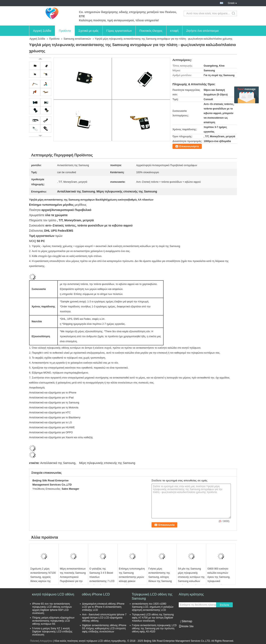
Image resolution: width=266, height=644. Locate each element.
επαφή (174, 31)
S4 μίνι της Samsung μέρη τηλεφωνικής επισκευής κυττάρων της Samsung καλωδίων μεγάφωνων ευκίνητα (191, 577)
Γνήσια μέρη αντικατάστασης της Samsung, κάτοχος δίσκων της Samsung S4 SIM (160, 577)
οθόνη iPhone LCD (96, 594)
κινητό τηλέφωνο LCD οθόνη (53, 594)
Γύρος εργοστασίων (119, 31)
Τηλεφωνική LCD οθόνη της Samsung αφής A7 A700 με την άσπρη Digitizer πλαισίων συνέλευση (153, 618)
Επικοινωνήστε (189, 146)
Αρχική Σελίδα (42, 31)
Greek (232, 3)
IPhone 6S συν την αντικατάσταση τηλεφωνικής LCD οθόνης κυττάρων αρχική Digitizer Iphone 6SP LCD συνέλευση (52, 608)
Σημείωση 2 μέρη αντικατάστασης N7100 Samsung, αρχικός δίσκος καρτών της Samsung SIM (43, 577)
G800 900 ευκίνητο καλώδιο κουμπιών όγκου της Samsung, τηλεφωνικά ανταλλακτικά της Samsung (219, 579)
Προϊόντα (65, 31)
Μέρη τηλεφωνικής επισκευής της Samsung (107, 463)
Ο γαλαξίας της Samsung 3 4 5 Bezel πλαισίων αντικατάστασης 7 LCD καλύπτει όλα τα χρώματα (102, 579)
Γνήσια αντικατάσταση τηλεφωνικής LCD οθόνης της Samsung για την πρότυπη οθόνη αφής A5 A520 (154, 628)
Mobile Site (186, 626)
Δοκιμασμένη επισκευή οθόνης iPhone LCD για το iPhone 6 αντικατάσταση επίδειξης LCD (103, 607)
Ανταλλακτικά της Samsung (58, 463)
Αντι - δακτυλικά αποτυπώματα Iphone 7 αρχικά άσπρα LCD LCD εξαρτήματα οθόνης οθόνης (104, 618)
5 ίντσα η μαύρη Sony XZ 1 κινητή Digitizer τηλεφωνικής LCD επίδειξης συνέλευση (52, 632)
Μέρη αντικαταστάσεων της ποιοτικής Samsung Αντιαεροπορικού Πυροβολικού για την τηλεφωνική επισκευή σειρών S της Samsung (73, 579)
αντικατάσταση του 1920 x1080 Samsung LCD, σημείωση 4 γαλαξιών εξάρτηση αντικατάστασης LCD (153, 607)
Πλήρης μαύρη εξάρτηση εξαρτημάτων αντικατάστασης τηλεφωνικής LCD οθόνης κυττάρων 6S (53, 621)
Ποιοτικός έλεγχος (151, 31)
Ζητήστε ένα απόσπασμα (202, 31)
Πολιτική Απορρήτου (41, 641)
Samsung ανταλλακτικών (77, 39)
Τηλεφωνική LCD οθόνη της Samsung (152, 596)
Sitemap (187, 621)
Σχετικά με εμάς (89, 31)
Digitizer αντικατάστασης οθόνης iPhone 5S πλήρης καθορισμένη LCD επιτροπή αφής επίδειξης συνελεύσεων (104, 628)
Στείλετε (224, 605)
